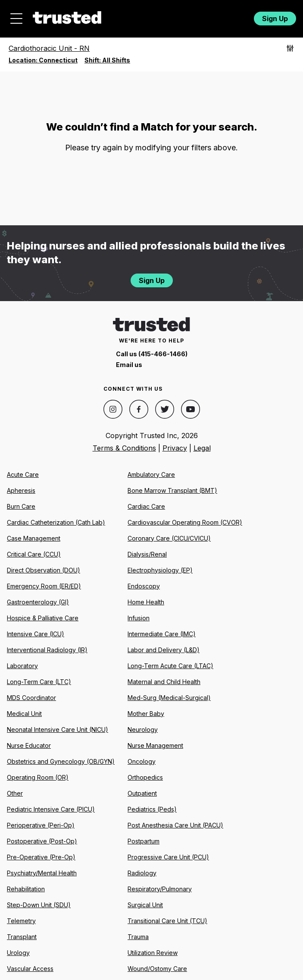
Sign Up (275, 19)
